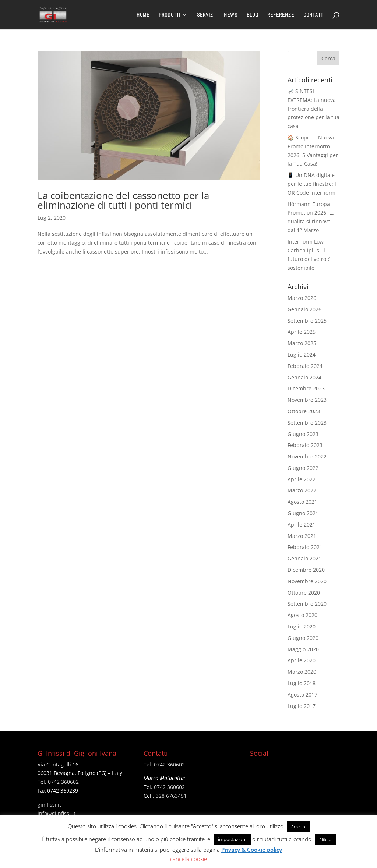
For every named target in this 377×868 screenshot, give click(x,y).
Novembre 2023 (307, 400)
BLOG (252, 15)
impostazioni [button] (232, 839)
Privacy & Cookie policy (252, 850)
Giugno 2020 (303, 638)
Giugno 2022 (303, 468)
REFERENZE (281, 15)
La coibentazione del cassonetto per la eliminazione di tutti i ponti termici (123, 200)
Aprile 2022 (302, 479)
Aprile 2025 (302, 332)
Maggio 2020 (303, 649)
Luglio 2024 (302, 355)
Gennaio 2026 (304, 309)
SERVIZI (206, 15)
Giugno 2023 (303, 434)
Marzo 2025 (302, 343)
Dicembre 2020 (306, 570)
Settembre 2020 (307, 604)
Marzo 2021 (302, 536)
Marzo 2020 (302, 672)
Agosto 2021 (302, 502)
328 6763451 (171, 796)
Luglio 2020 (302, 626)
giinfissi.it (49, 805)
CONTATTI (314, 15)
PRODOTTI (170, 15)
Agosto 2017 (302, 695)
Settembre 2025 (307, 321)
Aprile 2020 (302, 660)
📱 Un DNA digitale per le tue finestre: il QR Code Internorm (313, 184)
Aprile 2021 (302, 525)
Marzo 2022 (302, 490)
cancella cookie (188, 859)
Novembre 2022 (307, 456)
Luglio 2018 (302, 683)
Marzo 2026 (302, 298)
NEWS (231, 15)
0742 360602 (63, 782)
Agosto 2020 (302, 615)
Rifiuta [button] (325, 839)
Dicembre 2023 (306, 388)
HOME (143, 15)
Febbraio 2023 (305, 445)
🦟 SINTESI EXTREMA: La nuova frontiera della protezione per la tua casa (313, 109)
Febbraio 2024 (305, 366)
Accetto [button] (298, 827)
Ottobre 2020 (304, 593)
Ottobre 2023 (304, 411)
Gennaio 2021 (304, 558)
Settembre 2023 (307, 423)
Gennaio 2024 (304, 377)
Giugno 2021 (303, 513)
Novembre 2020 (307, 581)
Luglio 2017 (302, 706)
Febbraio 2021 (305, 547)
